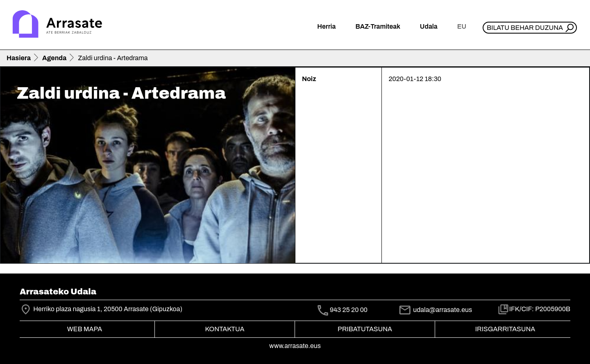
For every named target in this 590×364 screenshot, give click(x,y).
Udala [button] (429, 26)
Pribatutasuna (365, 329)
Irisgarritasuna (505, 329)
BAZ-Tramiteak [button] (378, 26)
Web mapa (85, 329)
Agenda (54, 58)
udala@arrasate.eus (435, 310)
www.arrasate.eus (295, 346)
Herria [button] (326, 26)
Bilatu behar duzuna (525, 28)
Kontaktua (225, 329)
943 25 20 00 (349, 310)
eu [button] (462, 26)
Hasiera (19, 58)
